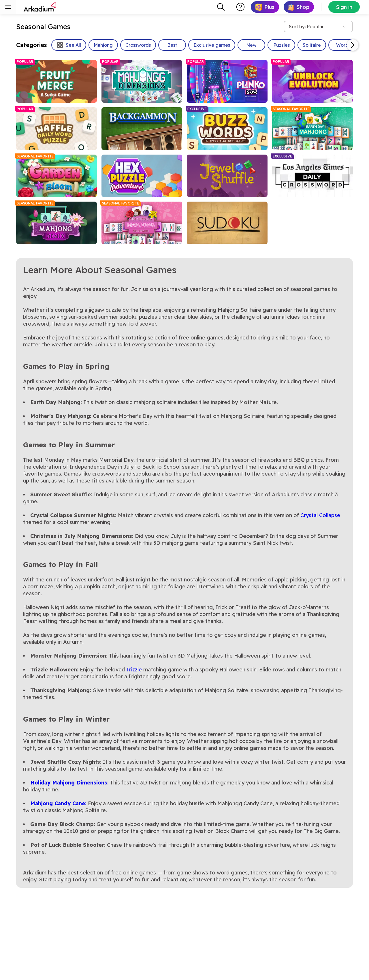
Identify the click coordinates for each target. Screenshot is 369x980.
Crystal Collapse (320, 515)
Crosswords (138, 45)
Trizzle (134, 670)
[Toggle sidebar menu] (8, 7)
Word (342, 45)
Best (172, 45)
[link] (265, 7)
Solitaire (312, 45)
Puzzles (282, 45)
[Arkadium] (40, 7)
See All (69, 45)
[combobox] (221, 7)
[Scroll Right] (353, 45)
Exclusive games (212, 45)
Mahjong (103, 45)
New (251, 45)
